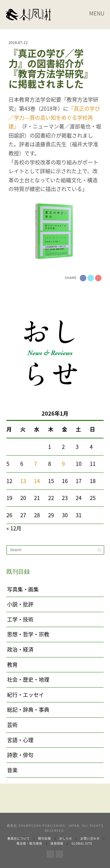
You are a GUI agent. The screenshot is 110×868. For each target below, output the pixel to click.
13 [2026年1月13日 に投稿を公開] (23, 481)
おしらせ (66, 838)
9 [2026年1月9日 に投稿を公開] (63, 464)
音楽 (12, 770)
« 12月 (14, 528)
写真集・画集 (23, 589)
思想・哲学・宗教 (28, 634)
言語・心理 (20, 740)
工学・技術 (20, 619)
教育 (12, 665)
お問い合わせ (90, 838)
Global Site (82, 843)
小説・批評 (20, 604)
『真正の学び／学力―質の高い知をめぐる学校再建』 (54, 117)
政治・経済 (20, 649)
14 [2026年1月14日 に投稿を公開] (37, 481)
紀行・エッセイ (26, 695)
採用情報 (57, 843)
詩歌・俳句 (20, 755)
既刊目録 (45, 838)
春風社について (19, 838)
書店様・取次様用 (29, 843)
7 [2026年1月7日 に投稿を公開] (35, 464)
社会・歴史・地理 (28, 679)
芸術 (12, 725)
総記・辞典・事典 (28, 710)
